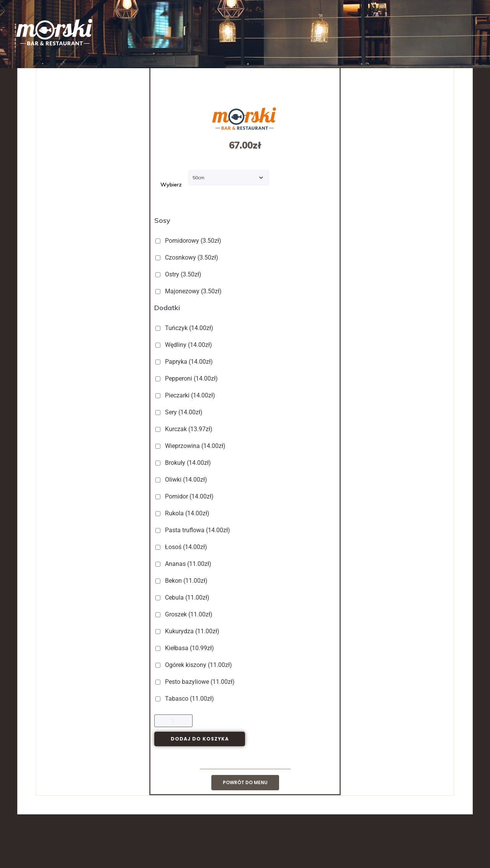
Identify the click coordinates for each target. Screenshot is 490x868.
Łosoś (182, 547)
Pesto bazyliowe (196, 682)
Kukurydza (188, 631)
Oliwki (182, 480)
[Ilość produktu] (173, 721)
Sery (180, 412)
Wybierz (171, 185)
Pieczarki (186, 395)
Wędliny (185, 345)
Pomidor (185, 496)
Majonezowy (189, 291)
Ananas (184, 564)
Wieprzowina (191, 446)
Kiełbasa (185, 648)
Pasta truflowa (194, 530)
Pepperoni (187, 378)
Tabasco (185, 699)
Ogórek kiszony (194, 665)
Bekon (182, 581)
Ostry (179, 274)
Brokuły (184, 463)
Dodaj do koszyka (200, 739)
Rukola (183, 513)
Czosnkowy (188, 257)
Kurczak (185, 429)
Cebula (183, 597)
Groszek (185, 614)
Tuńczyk (185, 328)
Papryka (185, 362)
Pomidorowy (189, 241)
